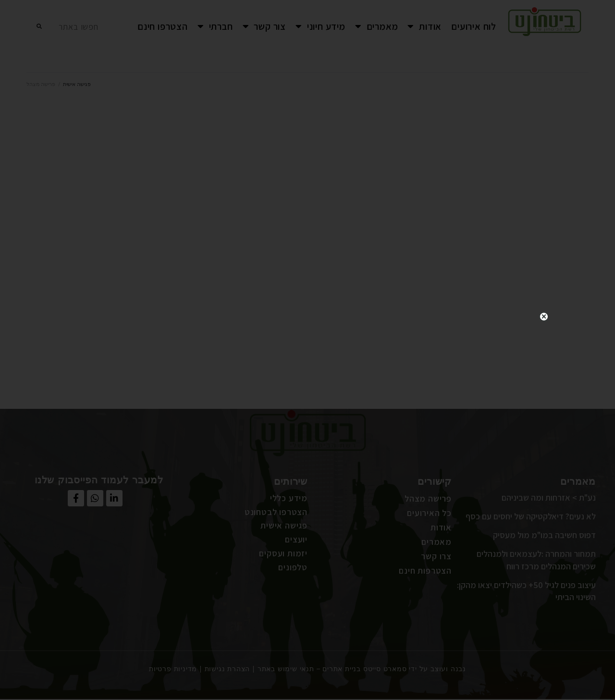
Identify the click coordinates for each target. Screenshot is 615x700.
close (544, 304)
